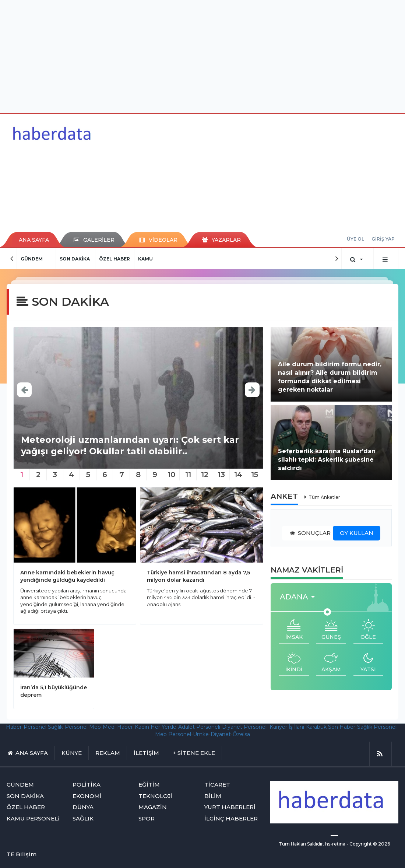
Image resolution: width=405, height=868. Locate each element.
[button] (300, 597)
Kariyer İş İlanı (287, 727)
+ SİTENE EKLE (194, 753)
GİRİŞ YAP (383, 239)
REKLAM (108, 753)
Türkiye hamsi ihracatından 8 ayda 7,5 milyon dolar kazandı (198, 576)
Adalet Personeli (199, 727)
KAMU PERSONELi (33, 818)
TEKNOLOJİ (156, 796)
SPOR (147, 818)
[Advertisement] (203, 55)
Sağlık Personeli (377, 727)
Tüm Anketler (324, 497)
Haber (14, 727)
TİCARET (217, 785)
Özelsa (241, 734)
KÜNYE (72, 753)
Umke (201, 734)
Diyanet (221, 734)
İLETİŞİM (146, 753)
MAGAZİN (153, 807)
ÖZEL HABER (115, 259)
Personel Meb (83, 727)
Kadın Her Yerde (156, 727)
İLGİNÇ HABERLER (231, 818)
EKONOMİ (87, 796)
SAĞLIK (83, 818)
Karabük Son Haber (331, 727)
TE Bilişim (22, 854)
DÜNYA (83, 807)
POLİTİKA (87, 785)
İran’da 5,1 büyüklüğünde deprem (54, 691)
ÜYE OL (355, 239)
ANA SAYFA (34, 240)
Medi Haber (118, 727)
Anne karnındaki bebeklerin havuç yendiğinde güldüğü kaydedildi (67, 576)
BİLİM (213, 796)
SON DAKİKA (75, 259)
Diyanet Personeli (245, 727)
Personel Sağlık (43, 727)
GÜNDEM (32, 259)
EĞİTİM (149, 785)
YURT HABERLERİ (230, 807)
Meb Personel (173, 734)
